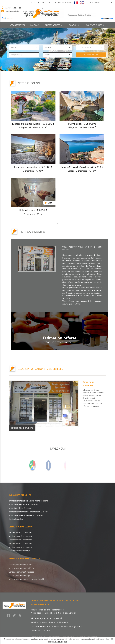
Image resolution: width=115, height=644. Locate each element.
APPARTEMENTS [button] (17, 25)
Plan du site (45, 610)
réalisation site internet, (73, 637)
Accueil (31, 3)
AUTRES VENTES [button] (53, 25)
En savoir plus (61, 642)
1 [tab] (57, 223)
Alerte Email (44, 3)
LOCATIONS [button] (74, 25)
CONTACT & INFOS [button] (96, 25)
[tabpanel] (57, 156)
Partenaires (57, 610)
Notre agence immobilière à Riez (46, 613)
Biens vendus (69, 613)
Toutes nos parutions (22, 428)
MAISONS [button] (35, 25)
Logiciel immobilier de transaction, (47, 637)
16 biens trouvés (91, 66)
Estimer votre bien (62, 3)
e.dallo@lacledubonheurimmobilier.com (22, 11)
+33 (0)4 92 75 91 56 (13, 8)
